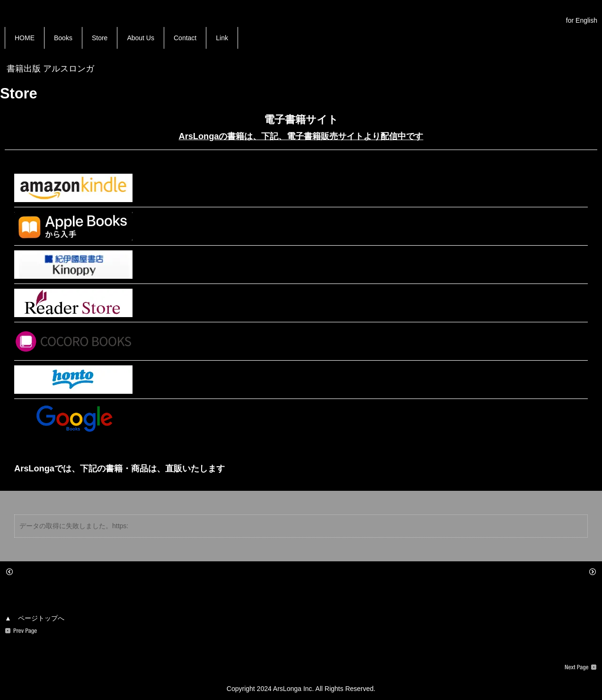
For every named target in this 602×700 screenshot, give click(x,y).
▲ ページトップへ (35, 618)
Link (222, 38)
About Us (141, 38)
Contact (185, 38)
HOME (25, 38)
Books (63, 38)
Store (100, 38)
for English (582, 20)
